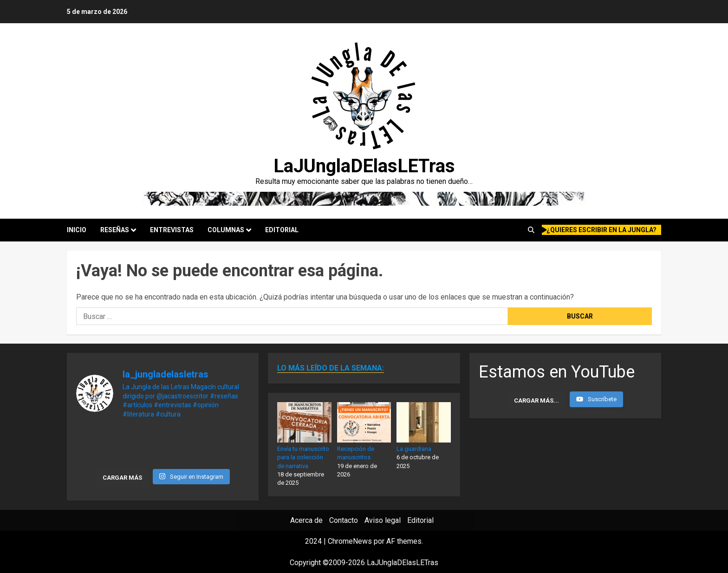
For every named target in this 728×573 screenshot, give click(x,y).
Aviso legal (383, 520)
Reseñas (115, 230)
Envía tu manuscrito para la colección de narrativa (303, 457)
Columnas (226, 230)
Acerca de (306, 520)
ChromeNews (350, 541)
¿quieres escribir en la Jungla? (599, 230)
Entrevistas (172, 230)
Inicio (77, 230)
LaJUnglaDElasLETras (364, 166)
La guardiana (414, 449)
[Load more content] (536, 400)
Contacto (344, 520)
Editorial (282, 230)
